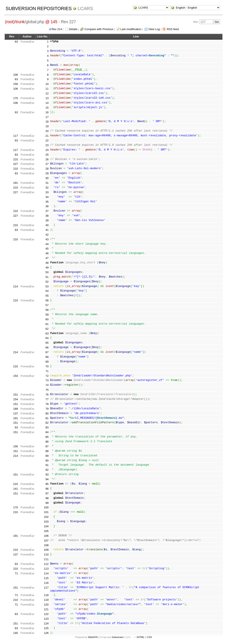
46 (47, 253)
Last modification (131, 29)
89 (47, 456)
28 (47, 169)
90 (47, 461)
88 (47, 451)
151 (15, 395)
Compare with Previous (99, 29)
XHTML (140, 637)
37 (47, 211)
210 (15, 159)
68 (47, 357)
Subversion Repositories (39, 8)
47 (47, 258)
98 (47, 498)
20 (47, 131)
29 (47, 173)
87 (47, 446)
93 (47, 475)
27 (47, 164)
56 (47, 300)
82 (47, 423)
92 (47, 470)
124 (46, 623)
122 (46, 614)
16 (47, 112)
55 (47, 296)
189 (15, 409)
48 (47, 263)
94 (47, 479)
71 (47, 371)
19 (47, 126)
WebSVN (93, 637)
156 (15, 84)
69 (47, 362)
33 (47, 192)
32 (47, 188)
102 (46, 517)
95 (47, 484)
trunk (20, 22)
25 (47, 155)
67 (47, 352)
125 (46, 628)
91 (47, 465)
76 (47, 395)
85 (47, 437)
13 (47, 98)
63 (16, 42)
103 (46, 522)
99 (47, 503)
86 (47, 442)
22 (47, 140)
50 (47, 272)
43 (47, 239)
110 (46, 554)
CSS (150, 637)
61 (47, 324)
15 (47, 108)
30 (47, 178)
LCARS (85, 8)
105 (46, 531)
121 (46, 609)
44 (47, 244)
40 (47, 225)
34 (47, 197)
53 (47, 286)
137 (15, 413)
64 (47, 338)
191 (15, 183)
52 (47, 282)
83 (47, 427)
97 (47, 493)
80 (47, 413)
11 (47, 89)
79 (47, 409)
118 (46, 595)
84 (47, 432)
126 (46, 633)
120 (46, 605)
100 (46, 507)
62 (47, 329)
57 (47, 305)
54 (47, 291)
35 (47, 202)
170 (15, 98)
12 (47, 93)
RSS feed (173, 29)
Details (73, 29)
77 (47, 399)
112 (46, 564)
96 (47, 489)
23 (47, 145)
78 (47, 404)
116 (46, 583)
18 (47, 122)
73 (47, 380)
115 (46, 578)
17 (47, 117)
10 (47, 84)
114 (46, 573)
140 (15, 633)
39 (47, 220)
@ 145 (51, 22)
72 (47, 376)
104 (46, 526)
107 (46, 540)
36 (47, 206)
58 (47, 310)
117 (15, 136)
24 (47, 150)
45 (47, 249)
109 (46, 550)
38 (47, 216)
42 (47, 235)
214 (15, 286)
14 (47, 103)
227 (15, 164)
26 (47, 159)
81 (47, 418)
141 (15, 489)
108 (46, 545)
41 (47, 230)
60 (47, 319)
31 (47, 183)
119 (46, 600)
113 (46, 569)
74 (47, 385)
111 (46, 559)
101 (46, 512)
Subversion (118, 637)
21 (47, 136)
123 (46, 619)
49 (47, 268)
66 (47, 347)
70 (47, 366)
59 (47, 315)
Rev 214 (57, 29)
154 (15, 376)
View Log (154, 29)
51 (47, 277)
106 (15, 75)
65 (47, 343)
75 (47, 390)
